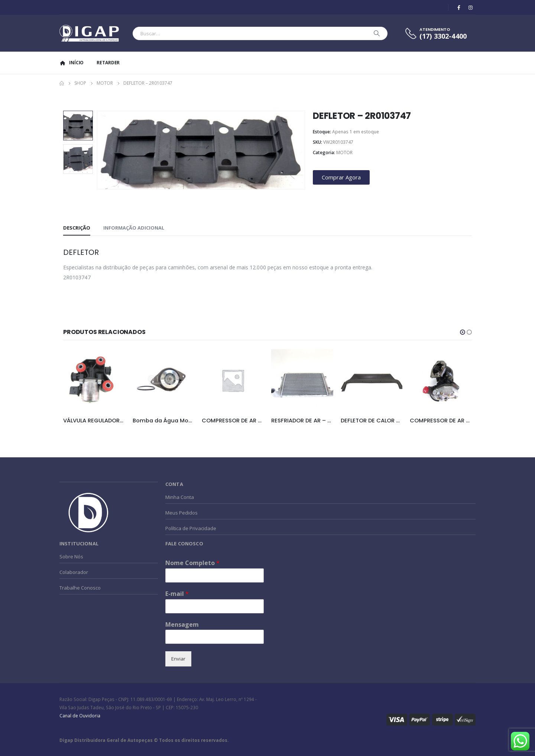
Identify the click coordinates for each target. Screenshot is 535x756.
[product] (94, 380)
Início (72, 63)
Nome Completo (192, 563)
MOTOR (344, 153)
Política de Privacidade (191, 528)
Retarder (108, 63)
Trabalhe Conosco (80, 588)
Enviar (178, 659)
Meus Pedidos (181, 513)
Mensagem (182, 625)
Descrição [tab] (77, 228)
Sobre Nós (71, 557)
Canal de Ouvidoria (80, 716)
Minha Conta (180, 497)
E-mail (177, 594)
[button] (463, 332)
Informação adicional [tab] (134, 228)
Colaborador (74, 572)
